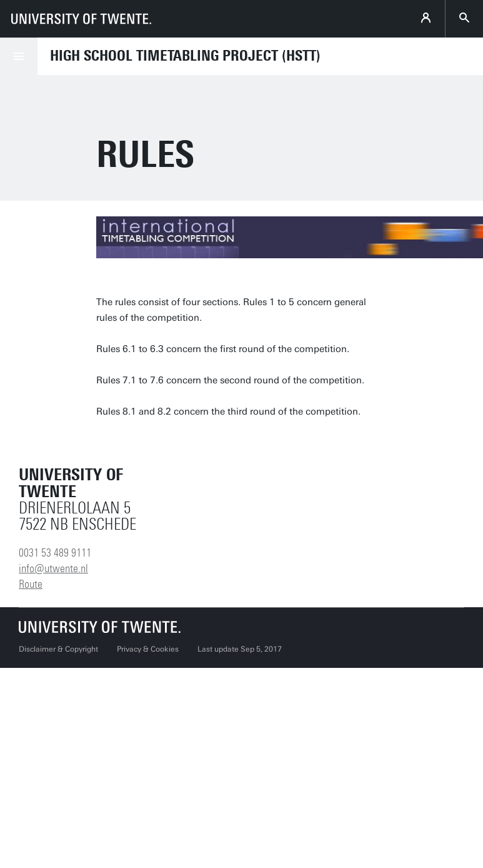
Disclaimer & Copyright (58, 649)
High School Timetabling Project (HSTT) (185, 56)
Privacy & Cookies (148, 649)
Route (31, 584)
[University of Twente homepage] (81, 19)
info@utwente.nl (53, 568)
